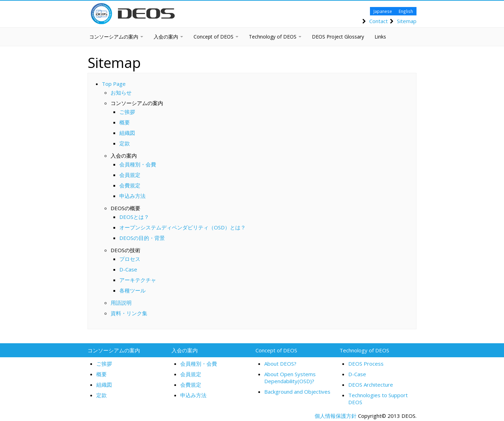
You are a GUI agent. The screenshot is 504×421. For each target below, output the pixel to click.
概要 (125, 122)
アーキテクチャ (138, 280)
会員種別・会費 (138, 164)
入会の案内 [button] (168, 37)
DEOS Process (366, 364)
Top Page (114, 84)
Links (380, 37)
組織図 (127, 133)
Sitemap (407, 21)
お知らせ (121, 92)
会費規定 (130, 185)
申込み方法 (132, 196)
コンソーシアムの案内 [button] (116, 37)
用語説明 (121, 303)
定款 (125, 143)
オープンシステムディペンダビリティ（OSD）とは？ (183, 227)
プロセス (130, 259)
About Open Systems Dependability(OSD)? (290, 378)
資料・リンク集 (129, 313)
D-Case (128, 269)
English (406, 11)
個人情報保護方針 (336, 416)
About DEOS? (280, 364)
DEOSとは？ (134, 217)
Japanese (383, 11)
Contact (379, 21)
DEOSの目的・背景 (142, 238)
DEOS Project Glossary (338, 37)
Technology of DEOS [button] (275, 37)
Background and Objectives (297, 392)
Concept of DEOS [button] (216, 37)
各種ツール (132, 290)
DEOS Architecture (371, 385)
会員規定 (130, 175)
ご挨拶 (127, 112)
